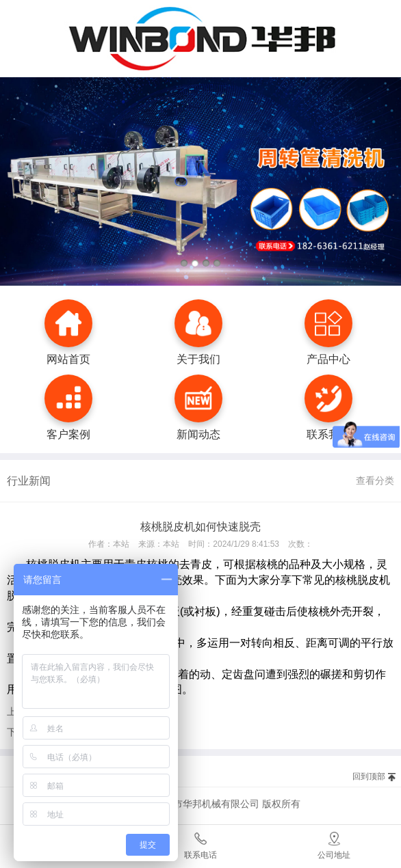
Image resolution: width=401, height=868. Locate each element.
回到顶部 (369, 776)
